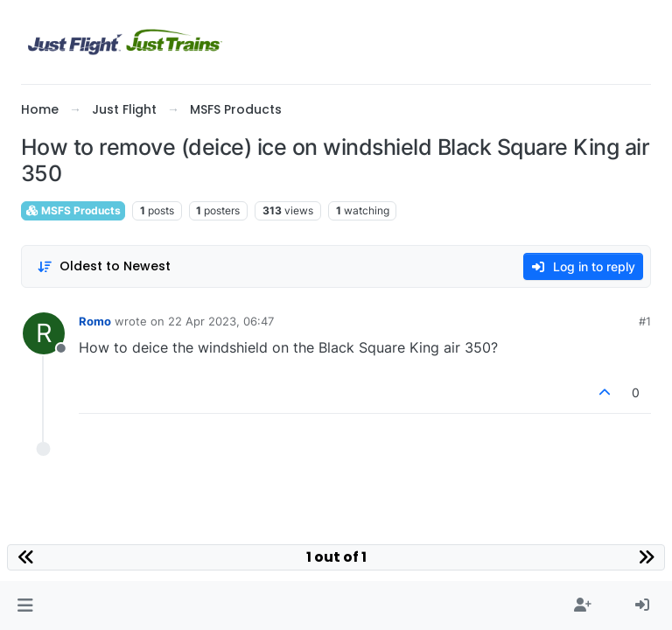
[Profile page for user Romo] (44, 333)
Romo (95, 321)
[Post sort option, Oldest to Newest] (104, 266)
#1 (645, 321)
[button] (25, 605)
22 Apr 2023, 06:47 (221, 321)
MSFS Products (73, 210)
